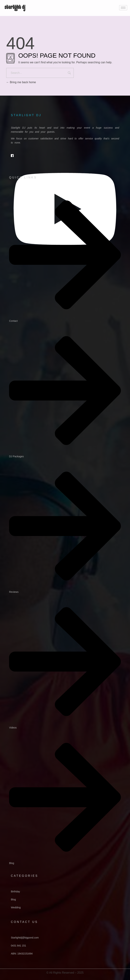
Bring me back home (21, 82)
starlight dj (26, 115)
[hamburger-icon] (123, 8)
